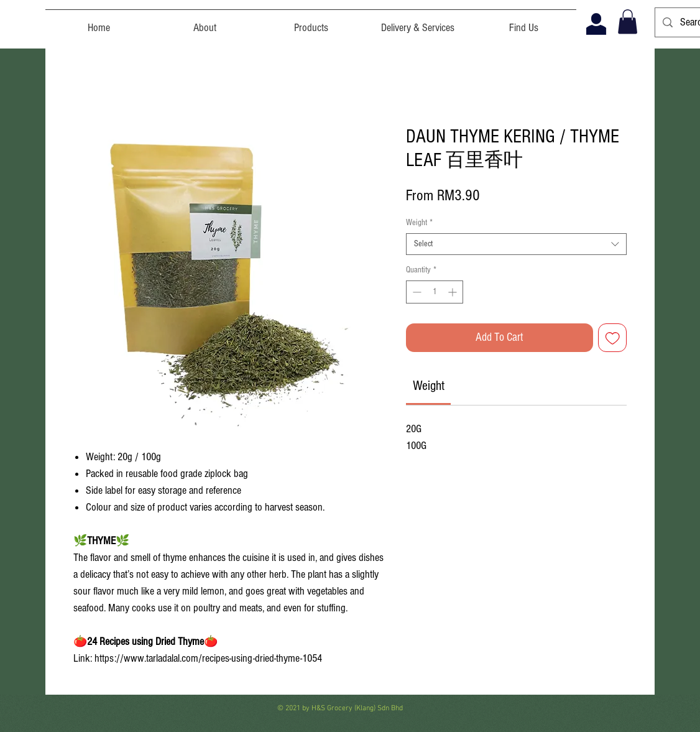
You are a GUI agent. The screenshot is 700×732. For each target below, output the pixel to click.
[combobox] (516, 244)
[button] (628, 21)
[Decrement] (416, 292)
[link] (429, 386)
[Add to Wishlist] (613, 338)
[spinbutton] (435, 292)
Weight (419, 223)
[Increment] (454, 292)
